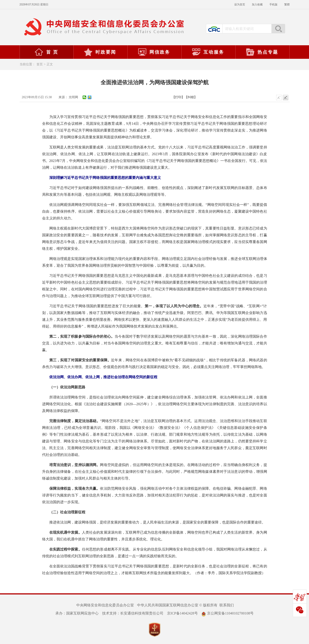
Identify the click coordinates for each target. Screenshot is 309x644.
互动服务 (208, 52)
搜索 (278, 29)
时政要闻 (100, 52)
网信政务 (154, 52)
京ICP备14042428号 (182, 613)
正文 (50, 64)
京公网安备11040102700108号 (228, 613)
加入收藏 (257, 5)
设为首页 (240, 5)
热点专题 (262, 52)
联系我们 (227, 605)
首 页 (46, 52)
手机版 (273, 5)
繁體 (287, 5)
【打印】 (178, 97)
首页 (40, 64)
